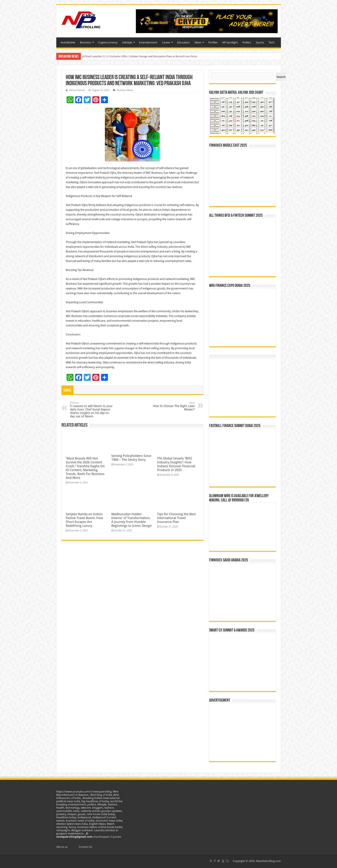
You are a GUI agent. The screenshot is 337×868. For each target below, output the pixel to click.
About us (62, 847)
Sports (260, 42)
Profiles (213, 42)
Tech (272, 42)
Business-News (125, 90)
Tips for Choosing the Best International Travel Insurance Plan (176, 518)
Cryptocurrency (108, 42)
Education (183, 42)
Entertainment (148, 42)
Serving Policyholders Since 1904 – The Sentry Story (131, 458)
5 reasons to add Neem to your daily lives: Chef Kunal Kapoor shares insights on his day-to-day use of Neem (92, 410)
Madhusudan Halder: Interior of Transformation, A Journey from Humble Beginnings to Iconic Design (132, 520)
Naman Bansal (77, 90)
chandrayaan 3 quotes (107, 837)
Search (281, 77)
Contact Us (85, 847)
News (198, 42)
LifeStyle (127, 42)
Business (86, 42)
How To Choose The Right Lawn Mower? (173, 406)
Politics (247, 42)
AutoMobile (68, 42)
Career (166, 42)
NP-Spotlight (230, 42)
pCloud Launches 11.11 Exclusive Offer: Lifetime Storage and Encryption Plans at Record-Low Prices (140, 56)
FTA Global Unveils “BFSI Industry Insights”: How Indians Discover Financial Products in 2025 (176, 464)
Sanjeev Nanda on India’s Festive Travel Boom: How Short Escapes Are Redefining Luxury (84, 520)
